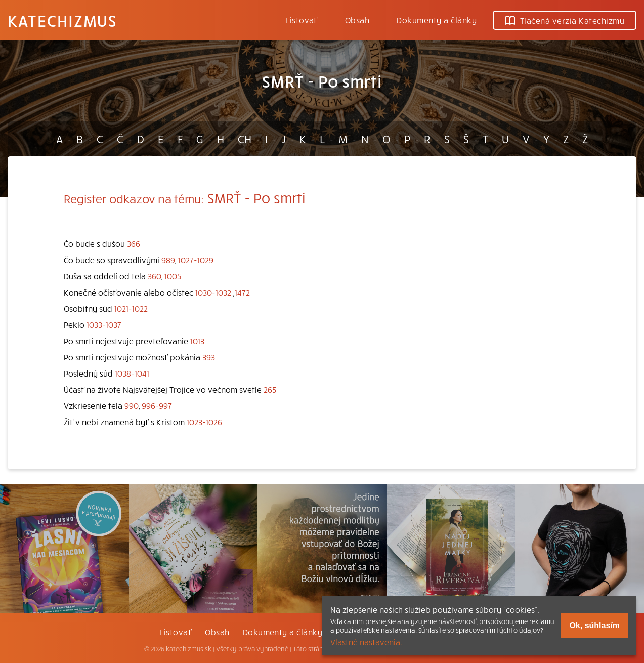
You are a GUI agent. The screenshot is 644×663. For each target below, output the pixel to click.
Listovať (302, 20)
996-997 (157, 405)
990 (132, 405)
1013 (197, 341)
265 (270, 389)
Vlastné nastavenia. (366, 642)
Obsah (357, 20)
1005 (173, 276)
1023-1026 (204, 422)
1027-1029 (196, 260)
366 (134, 243)
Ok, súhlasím (594, 625)
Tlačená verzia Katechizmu (565, 20)
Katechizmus (62, 20)
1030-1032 (213, 292)
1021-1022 (131, 308)
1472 (242, 292)
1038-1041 (132, 373)
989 (168, 260)
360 (155, 276)
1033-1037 (104, 324)
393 (209, 357)
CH (245, 139)
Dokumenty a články (437, 20)
